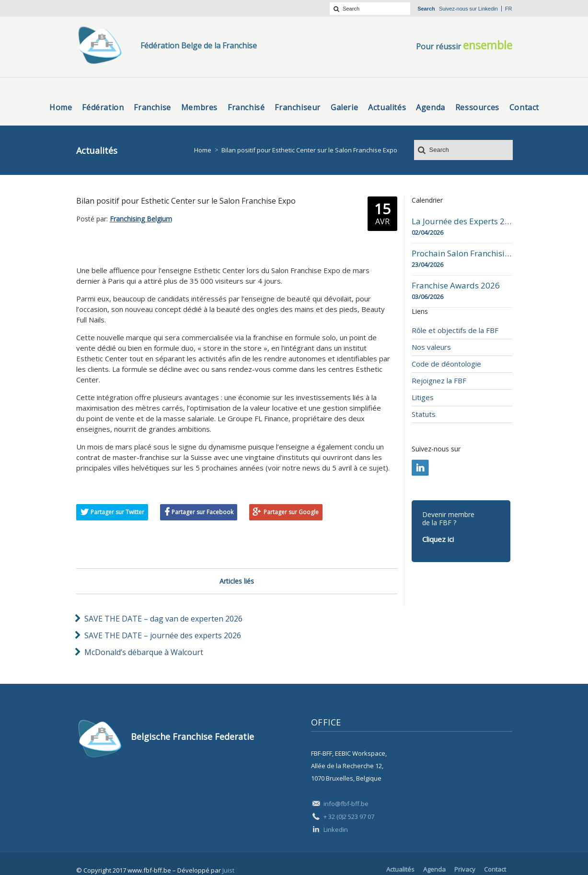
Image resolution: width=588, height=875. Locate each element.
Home (203, 150)
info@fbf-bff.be (346, 804)
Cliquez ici (438, 539)
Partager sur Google (291, 512)
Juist (228, 870)
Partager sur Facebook (202, 512)
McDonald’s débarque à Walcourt (144, 652)
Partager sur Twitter (117, 512)
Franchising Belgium (141, 219)
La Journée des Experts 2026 (462, 221)
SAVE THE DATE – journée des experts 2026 (163, 635)
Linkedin (488, 9)
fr (509, 9)
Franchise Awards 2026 (456, 286)
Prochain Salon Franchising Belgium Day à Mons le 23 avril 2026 (462, 253)
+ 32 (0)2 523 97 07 (349, 817)
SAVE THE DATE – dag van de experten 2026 (163, 619)
